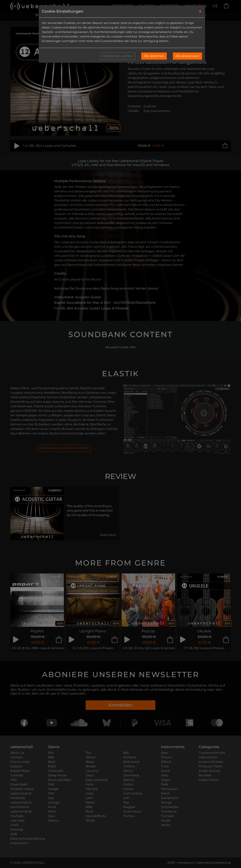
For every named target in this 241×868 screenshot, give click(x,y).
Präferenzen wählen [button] (118, 56)
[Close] (200, 11)
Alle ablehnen (154, 56)
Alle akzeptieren (187, 56)
